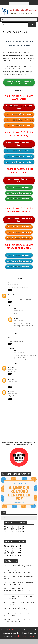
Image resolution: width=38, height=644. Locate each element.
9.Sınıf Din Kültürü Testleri (12, 559)
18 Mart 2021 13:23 (14, 396)
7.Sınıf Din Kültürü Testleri (12, 555)
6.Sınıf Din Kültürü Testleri (12, 553)
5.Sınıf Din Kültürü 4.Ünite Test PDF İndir (19, 220)
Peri (9, 282)
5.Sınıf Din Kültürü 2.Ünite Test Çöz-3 (19, 162)
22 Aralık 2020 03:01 (20, 354)
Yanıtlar (12, 307)
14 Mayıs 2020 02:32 (20, 311)
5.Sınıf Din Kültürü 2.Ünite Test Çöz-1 (19, 151)
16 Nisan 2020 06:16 (14, 297)
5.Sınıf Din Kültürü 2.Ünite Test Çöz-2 (19, 156)
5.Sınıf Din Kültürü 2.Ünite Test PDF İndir (19, 144)
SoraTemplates (14, 635)
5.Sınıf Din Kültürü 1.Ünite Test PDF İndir (19, 107)
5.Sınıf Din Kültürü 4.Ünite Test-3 (19, 238)
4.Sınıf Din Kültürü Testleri (12, 550)
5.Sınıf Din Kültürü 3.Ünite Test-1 (19, 187)
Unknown (12, 295)
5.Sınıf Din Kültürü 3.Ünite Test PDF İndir (19, 180)
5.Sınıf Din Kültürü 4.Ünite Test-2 (19, 232)
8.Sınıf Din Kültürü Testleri (12, 557)
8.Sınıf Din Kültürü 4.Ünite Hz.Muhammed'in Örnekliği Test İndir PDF (18, 595)
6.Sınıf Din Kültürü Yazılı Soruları (14, 533)
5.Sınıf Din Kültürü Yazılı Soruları (14, 531)
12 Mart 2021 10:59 (14, 371)
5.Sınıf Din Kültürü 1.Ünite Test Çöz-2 (19, 120)
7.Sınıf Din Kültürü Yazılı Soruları (14, 535)
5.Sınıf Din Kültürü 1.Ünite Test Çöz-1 (19, 114)
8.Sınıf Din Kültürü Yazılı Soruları (14, 536)
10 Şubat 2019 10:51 (14, 285)
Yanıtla (10, 290)
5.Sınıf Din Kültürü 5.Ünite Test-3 (19, 267)
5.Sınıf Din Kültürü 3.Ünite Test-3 (19, 199)
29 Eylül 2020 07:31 (14, 340)
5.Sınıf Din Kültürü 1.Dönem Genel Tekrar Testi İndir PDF (19, 82)
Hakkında (31, 641)
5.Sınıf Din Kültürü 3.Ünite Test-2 (19, 193)
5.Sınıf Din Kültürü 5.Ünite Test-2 (19, 261)
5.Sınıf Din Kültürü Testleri (12, 552)
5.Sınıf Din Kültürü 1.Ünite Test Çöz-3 (19, 125)
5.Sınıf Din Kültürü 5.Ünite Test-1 (19, 255)
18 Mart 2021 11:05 (20, 322)
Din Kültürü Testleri (20, 641)
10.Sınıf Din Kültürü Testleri (13, 560)
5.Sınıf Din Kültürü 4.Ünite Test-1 (19, 227)
